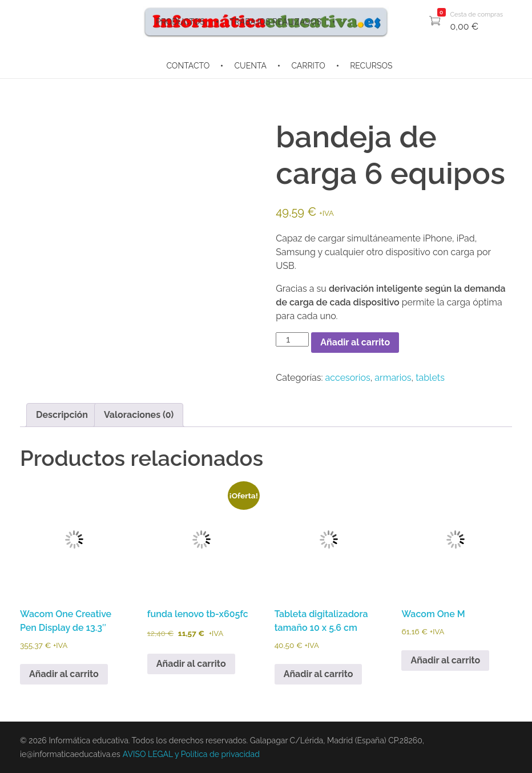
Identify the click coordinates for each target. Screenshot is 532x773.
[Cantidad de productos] (292, 339)
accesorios (348, 378)
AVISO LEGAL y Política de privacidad (191, 754)
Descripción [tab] (62, 415)
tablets (430, 378)
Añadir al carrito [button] (64, 674)
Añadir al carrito (355, 342)
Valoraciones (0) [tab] (139, 415)
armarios (393, 378)
